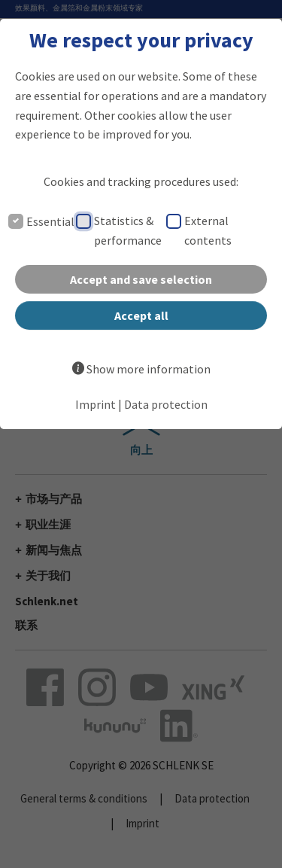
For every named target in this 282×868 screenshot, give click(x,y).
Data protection (166, 404)
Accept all (141, 315)
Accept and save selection (141, 279)
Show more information (149, 369)
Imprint (96, 404)
